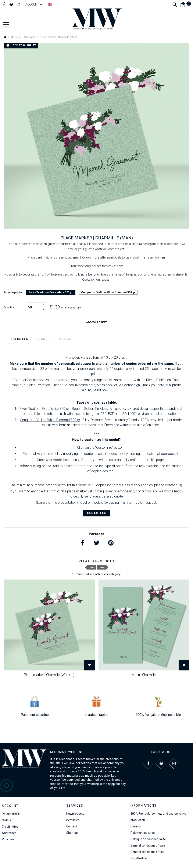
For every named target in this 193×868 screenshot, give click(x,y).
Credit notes (10, 827)
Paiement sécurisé (143, 833)
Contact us (97, 513)
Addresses (9, 833)
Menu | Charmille (144, 675)
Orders (6, 820)
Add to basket (96, 322)
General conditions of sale (148, 845)
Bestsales (73, 820)
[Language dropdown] (50, 4)
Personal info (11, 814)
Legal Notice (139, 858)
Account (10, 806)
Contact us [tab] (44, 339)
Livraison (136, 826)
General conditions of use (147, 852)
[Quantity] (33, 307)
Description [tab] (19, 339)
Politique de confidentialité (148, 839)
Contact (72, 826)
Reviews (65, 339)
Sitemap (72, 833)
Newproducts (75, 814)
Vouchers (8, 839)
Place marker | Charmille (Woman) (49, 675)
